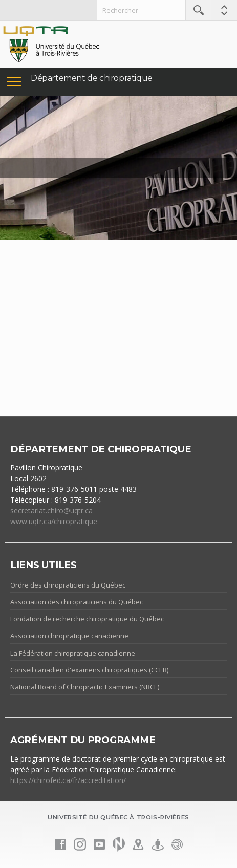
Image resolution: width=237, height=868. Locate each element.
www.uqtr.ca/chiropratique (54, 521)
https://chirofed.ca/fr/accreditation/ (68, 780)
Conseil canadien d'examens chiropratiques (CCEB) (89, 670)
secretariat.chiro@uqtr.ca (51, 511)
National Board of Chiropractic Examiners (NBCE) (85, 687)
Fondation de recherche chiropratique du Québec (87, 619)
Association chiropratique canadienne (69, 636)
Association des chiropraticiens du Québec (77, 602)
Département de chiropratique (92, 78)
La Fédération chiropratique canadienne (73, 653)
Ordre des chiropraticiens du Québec (68, 585)
